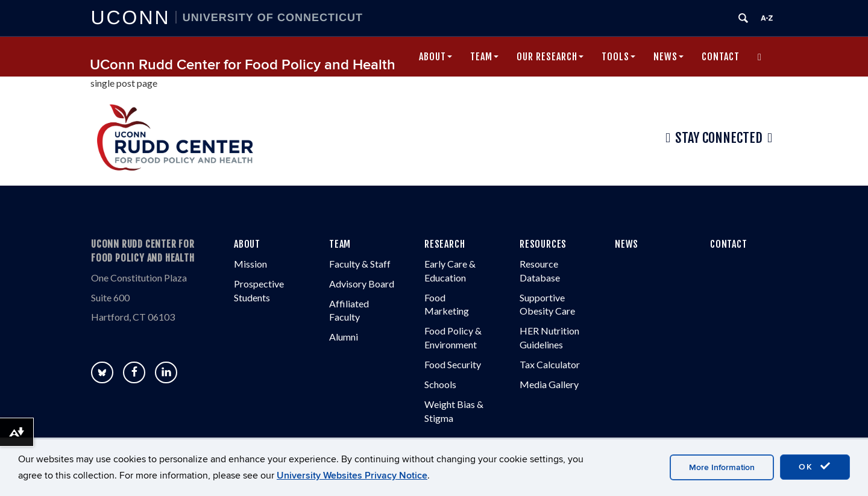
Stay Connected (719, 138)
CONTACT (729, 244)
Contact (721, 57)
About (436, 57)
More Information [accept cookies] (722, 467)
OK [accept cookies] (815, 466)
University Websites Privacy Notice (352, 476)
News (668, 57)
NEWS (627, 244)
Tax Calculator (550, 364)
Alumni (344, 337)
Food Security (453, 364)
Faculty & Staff (360, 264)
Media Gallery (549, 384)
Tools (618, 57)
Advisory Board (362, 284)
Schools (440, 384)
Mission (250, 264)
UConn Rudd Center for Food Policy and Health (243, 65)
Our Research (550, 57)
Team (484, 57)
